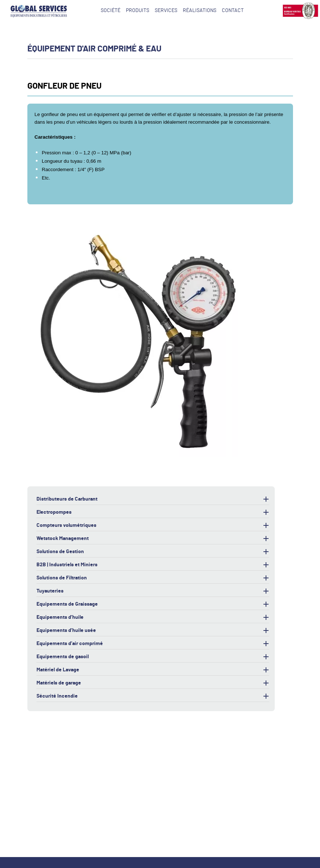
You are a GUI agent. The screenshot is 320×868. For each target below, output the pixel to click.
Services (166, 11)
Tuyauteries (153, 591)
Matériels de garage (153, 683)
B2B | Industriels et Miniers (153, 565)
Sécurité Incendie (153, 696)
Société (111, 11)
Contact (233, 11)
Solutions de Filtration (153, 578)
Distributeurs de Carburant (153, 499)
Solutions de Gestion (153, 552)
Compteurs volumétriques (153, 526)
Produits (138, 11)
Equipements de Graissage (153, 604)
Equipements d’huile (153, 618)
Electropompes (153, 512)
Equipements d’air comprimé (153, 644)
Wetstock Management (153, 539)
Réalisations (200, 11)
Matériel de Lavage (153, 670)
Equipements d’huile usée (153, 631)
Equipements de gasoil (153, 657)
